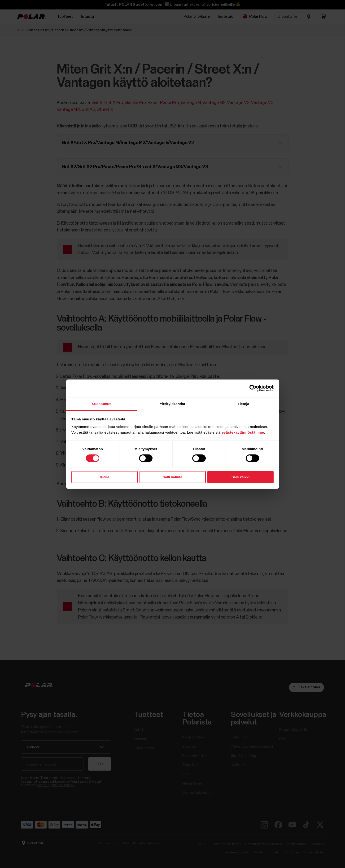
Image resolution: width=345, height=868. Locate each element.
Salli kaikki (241, 477)
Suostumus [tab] (102, 403)
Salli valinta (172, 477)
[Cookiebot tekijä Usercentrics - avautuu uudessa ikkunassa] (253, 388)
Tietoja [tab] (243, 403)
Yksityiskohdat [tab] (172, 403)
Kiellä (105, 477)
